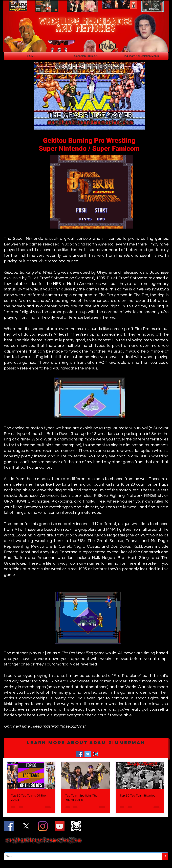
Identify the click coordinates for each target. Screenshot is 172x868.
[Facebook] (80, 754)
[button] (86, 748)
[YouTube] (60, 826)
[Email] (76, 826)
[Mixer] (96, 754)
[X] (26, 826)
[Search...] (80, 856)
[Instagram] (43, 826)
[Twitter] (88, 754)
